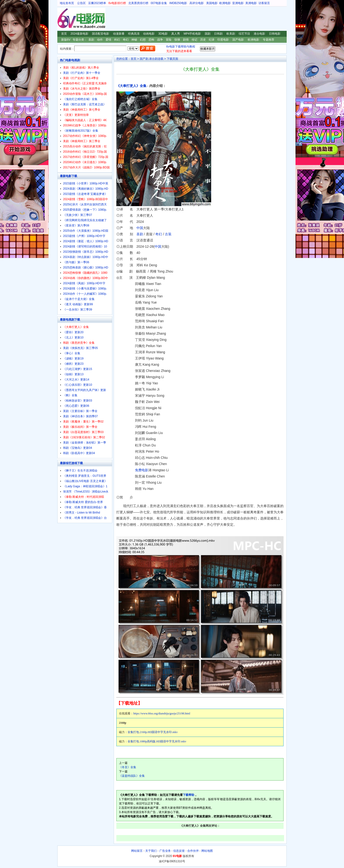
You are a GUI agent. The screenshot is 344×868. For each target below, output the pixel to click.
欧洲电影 (225, 3)
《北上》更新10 (73, 338)
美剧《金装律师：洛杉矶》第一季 (85, 443)
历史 (203, 40)
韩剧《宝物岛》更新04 (78, 448)
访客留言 (264, 3)
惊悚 (177, 40)
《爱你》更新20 (73, 332)
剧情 (186, 40)
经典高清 (134, 34)
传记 (194, 40)
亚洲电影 (238, 3)
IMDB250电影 (178, 3)
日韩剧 (218, 34)
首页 (64, 34)
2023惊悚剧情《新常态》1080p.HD (86, 252)
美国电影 (212, 3)
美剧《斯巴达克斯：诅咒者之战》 (85, 104)
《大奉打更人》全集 (131, 86)
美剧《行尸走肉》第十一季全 (82, 73)
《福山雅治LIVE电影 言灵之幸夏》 (85, 481)
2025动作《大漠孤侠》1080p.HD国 (86, 231)
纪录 (212, 40)
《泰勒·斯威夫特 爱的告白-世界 (83, 502)
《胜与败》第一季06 (76, 262)
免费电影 (142, 470)
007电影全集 (159, 3)
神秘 (134, 40)
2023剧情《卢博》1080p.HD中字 (84, 236)
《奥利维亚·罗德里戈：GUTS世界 (85, 476)
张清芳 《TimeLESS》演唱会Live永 (86, 492)
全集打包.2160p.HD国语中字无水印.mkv (153, 732)
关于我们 (151, 851)
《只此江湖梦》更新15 (78, 369)
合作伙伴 (193, 851)
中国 (140, 228)
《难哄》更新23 (73, 364)
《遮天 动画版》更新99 (78, 304)
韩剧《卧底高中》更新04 (79, 453)
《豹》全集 (70, 395)
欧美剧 (231, 34)
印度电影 (223, 40)
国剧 (208, 34)
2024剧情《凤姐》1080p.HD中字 (84, 283)
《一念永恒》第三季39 (78, 310)
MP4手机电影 (192, 34)
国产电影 (238, 40)
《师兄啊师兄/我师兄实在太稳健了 (85, 220)
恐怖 (151, 40)
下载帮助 (188, 795)
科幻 (117, 40)
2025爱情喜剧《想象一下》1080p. (85, 210)
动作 (100, 40)
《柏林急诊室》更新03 (78, 401)
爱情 (108, 40)
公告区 (81, 3)
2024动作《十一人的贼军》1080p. (85, 294)
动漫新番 (119, 34)
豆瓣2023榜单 (97, 3)
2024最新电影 (79, 34)
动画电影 (149, 34)
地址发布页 (67, 3)
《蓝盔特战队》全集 (132, 776)
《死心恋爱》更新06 (76, 406)
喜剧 (91, 40)
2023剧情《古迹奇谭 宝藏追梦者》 (85, 194)
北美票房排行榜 (138, 3)
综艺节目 (244, 34)
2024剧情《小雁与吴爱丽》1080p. (85, 289)
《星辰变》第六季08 (76, 225)
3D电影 (163, 34)
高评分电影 (197, 3)
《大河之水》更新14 (76, 380)
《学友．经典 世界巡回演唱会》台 (85, 518)
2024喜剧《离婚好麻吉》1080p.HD (86, 189)
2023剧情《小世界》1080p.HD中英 (86, 183)
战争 (160, 40)
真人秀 (176, 34)
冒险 (169, 40)
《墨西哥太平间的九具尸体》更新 (85, 390)
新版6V (66, 40)
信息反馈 (179, 851)
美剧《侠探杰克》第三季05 (80, 348)
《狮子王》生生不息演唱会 (80, 471)
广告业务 (165, 851)
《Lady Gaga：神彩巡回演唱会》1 (85, 486)
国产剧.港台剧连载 (152, 59)
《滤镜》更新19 (73, 359)
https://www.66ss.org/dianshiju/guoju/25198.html (162, 713)
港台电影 (259, 34)
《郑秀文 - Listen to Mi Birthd (82, 513)
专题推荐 (269, 40)
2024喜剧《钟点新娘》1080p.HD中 (86, 257)
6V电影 (62, 19)
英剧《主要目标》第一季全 (80, 411)
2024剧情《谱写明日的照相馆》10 (85, 246)
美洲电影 (251, 3)
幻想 (143, 40)
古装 (168, 234)
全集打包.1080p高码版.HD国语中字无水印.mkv (157, 741)
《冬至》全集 (128, 767)
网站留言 (137, 851)
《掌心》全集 (72, 353)
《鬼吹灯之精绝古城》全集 (80, 99)
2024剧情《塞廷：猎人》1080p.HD (86, 241)
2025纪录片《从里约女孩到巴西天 (85, 204)
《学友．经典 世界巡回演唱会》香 (85, 507)
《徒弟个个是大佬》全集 (79, 299)
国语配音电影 (101, 34)
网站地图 (207, 851)
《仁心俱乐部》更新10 (78, 385)
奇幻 (126, 40)
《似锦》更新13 (73, 374)
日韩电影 (275, 34)
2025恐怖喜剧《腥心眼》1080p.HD (86, 268)
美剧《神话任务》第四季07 (80, 416)
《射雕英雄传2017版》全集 (81, 131)
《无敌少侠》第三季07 (78, 215)
